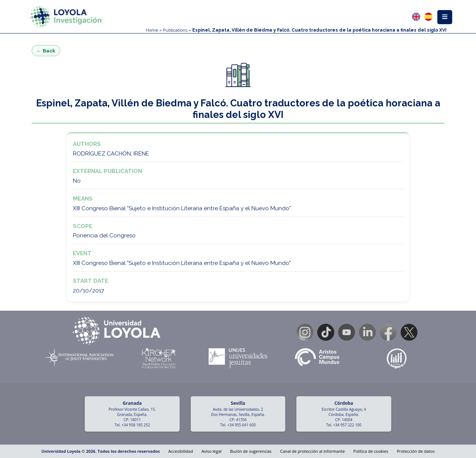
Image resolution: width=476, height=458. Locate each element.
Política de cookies (371, 451)
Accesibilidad (181, 451)
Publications (175, 30)
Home (152, 30)
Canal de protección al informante (312, 451)
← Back (46, 51)
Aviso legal (212, 451)
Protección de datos (416, 451)
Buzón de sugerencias (251, 451)
